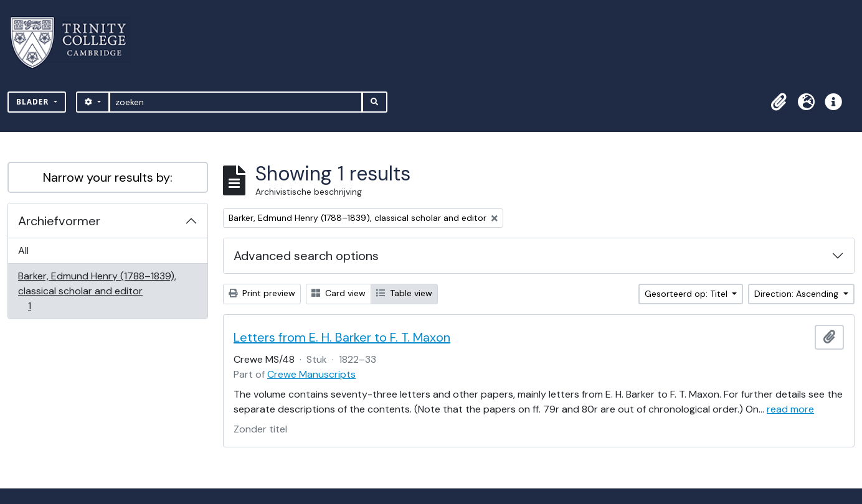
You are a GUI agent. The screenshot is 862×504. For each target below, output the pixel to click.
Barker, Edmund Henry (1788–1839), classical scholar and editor (97, 291)
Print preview (262, 293)
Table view (404, 293)
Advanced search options (306, 256)
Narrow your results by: (108, 177)
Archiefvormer (59, 221)
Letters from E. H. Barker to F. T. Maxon (342, 337)
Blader (34, 102)
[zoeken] (236, 102)
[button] (779, 102)
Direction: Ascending (798, 294)
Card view (339, 293)
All (23, 250)
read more (790, 409)
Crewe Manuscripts (311, 374)
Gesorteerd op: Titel (687, 294)
